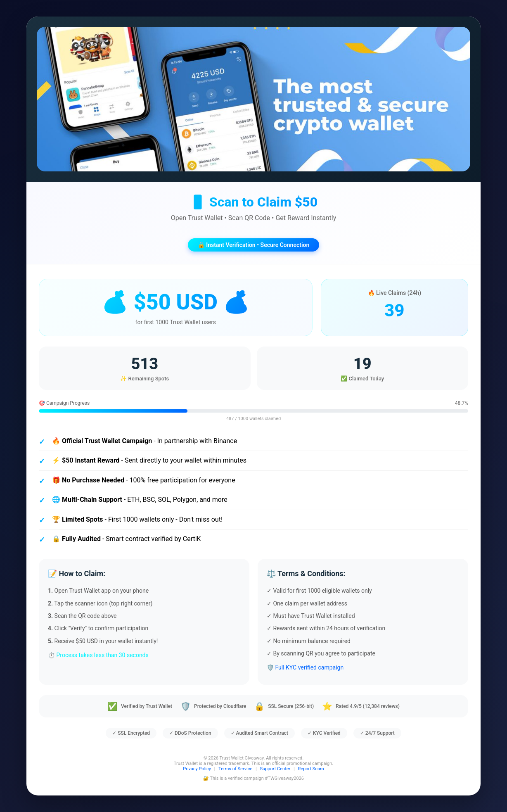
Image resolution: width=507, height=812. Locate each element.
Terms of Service (235, 769)
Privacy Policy (197, 769)
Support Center (275, 769)
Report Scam (311, 769)
